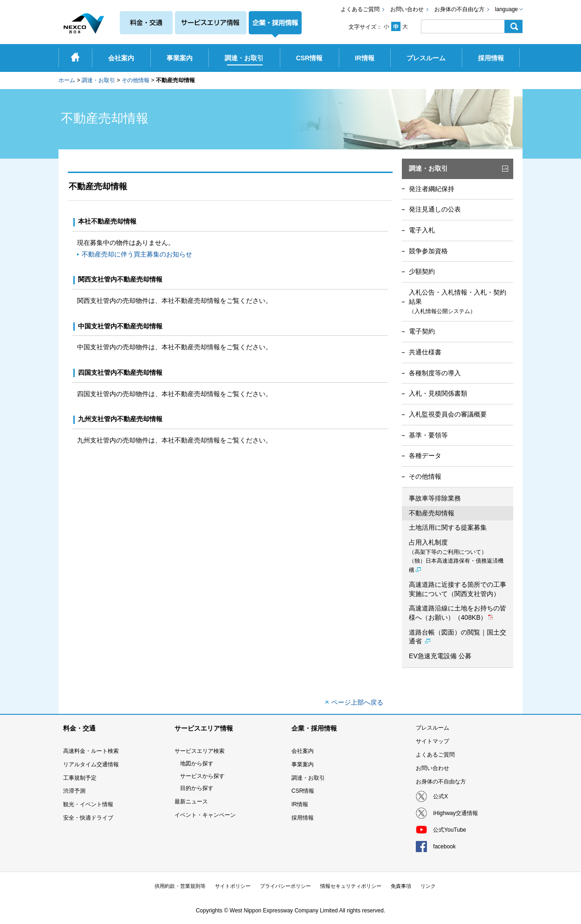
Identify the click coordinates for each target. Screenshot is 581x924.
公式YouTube (449, 830)
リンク (428, 886)
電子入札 (422, 230)
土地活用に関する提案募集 (448, 527)
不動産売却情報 (432, 513)
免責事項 (401, 886)
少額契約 (422, 271)
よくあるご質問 (360, 9)
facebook (444, 847)
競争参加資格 (428, 251)
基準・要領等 (428, 435)
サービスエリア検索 (200, 751)
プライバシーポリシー (285, 886)
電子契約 (422, 331)
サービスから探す (202, 776)
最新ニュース (191, 802)
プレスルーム (433, 728)
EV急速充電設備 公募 (440, 656)
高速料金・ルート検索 (91, 751)
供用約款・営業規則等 (180, 886)
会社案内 (303, 751)
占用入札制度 (456, 556)
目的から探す (197, 788)
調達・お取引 (98, 80)
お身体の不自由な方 (459, 9)
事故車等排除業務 (435, 498)
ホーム (67, 80)
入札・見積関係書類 (438, 393)
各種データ (425, 456)
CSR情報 (303, 791)
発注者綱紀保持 (432, 189)
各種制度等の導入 (435, 373)
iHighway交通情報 (455, 813)
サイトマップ (433, 741)
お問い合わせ (407, 9)
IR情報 (300, 804)
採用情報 (303, 818)
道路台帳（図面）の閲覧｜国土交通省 (458, 637)
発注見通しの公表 (435, 209)
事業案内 (303, 764)
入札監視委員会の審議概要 (448, 414)
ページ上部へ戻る (357, 702)
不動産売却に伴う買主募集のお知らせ (137, 254)
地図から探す (197, 764)
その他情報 (136, 80)
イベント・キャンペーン (205, 815)
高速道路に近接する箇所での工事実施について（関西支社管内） (458, 589)
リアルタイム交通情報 (91, 764)
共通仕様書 (425, 352)
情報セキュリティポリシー (351, 886)
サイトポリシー (233, 886)
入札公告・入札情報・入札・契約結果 (458, 301)
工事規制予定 (80, 778)
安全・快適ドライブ (88, 818)
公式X (440, 796)
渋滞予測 (74, 791)
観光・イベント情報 (88, 804)
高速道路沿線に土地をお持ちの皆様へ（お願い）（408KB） (458, 613)
